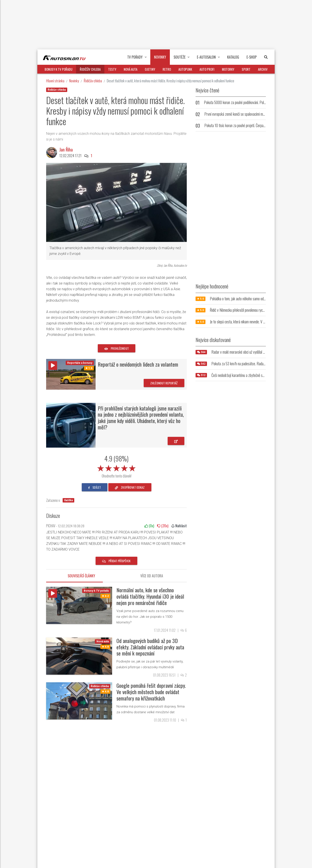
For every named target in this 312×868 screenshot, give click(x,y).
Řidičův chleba (93, 81)
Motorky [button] (228, 69)
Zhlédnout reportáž (164, 383)
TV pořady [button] (137, 57)
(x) (149, 526)
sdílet (95, 487)
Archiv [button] (263, 69)
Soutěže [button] (181, 57)
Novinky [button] (160, 57)
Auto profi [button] (207, 69)
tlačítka (68, 500)
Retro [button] (167, 69)
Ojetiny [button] (150, 69)
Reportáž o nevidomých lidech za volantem (138, 364)
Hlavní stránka (55, 81)
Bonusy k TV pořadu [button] (58, 69)
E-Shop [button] (252, 57)
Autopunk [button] (185, 69)
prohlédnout (117, 348)
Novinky (74, 81)
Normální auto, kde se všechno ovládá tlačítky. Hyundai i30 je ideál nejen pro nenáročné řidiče (150, 596)
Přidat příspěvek (116, 561)
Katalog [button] (233, 57)
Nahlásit (179, 526)
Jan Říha (66, 149)
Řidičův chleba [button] (90, 69)
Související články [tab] (81, 576)
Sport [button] (246, 69)
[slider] (116, 467)
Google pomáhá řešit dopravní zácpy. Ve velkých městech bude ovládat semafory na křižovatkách (151, 692)
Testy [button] (112, 69)
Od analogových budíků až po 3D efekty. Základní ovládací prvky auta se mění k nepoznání (150, 647)
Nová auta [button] (131, 69)
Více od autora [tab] (152, 576)
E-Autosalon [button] (208, 57)
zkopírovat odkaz (130, 487)
